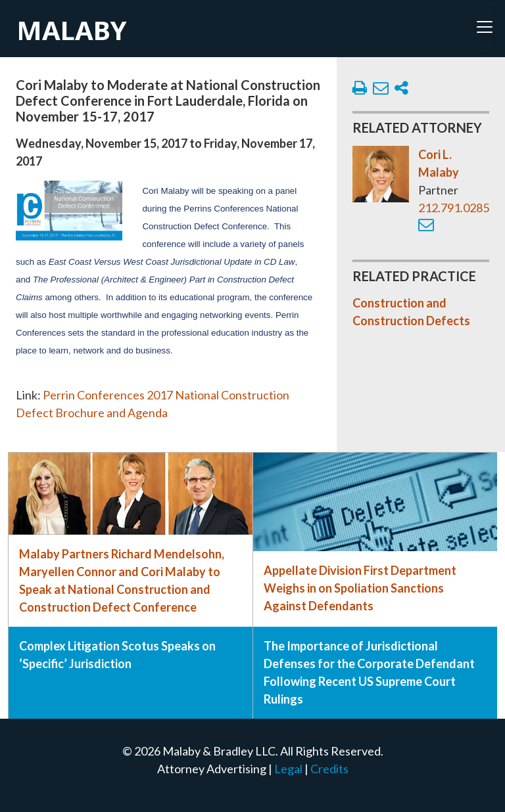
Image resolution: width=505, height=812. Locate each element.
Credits (329, 769)
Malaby (72, 30)
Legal (288, 769)
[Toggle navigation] (485, 27)
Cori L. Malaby (439, 163)
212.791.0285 (454, 208)
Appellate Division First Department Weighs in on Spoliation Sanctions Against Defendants (360, 588)
